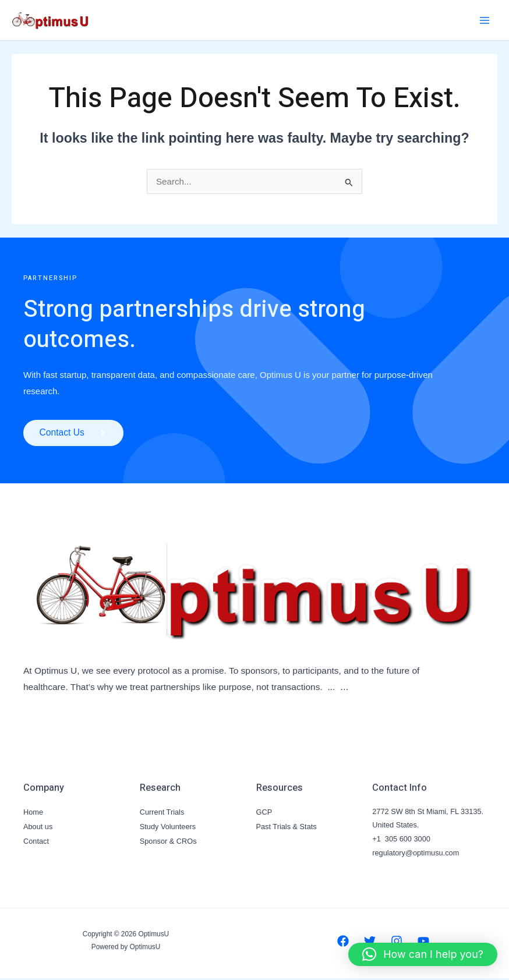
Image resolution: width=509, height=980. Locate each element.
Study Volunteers (168, 827)
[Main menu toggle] (485, 20)
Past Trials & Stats (287, 827)
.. (330, 689)
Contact (36, 841)
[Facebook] (343, 943)
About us (38, 827)
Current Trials (162, 813)
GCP (264, 813)
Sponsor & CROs (168, 841)
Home (33, 813)
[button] (423, 954)
